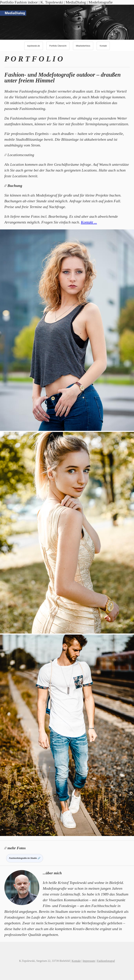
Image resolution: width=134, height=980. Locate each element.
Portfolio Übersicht (58, 46)
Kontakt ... (89, 222)
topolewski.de (34, 46)
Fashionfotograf (106, 961)
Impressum (89, 961)
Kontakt (103, 46)
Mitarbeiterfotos (83, 46)
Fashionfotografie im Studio (23, 858)
